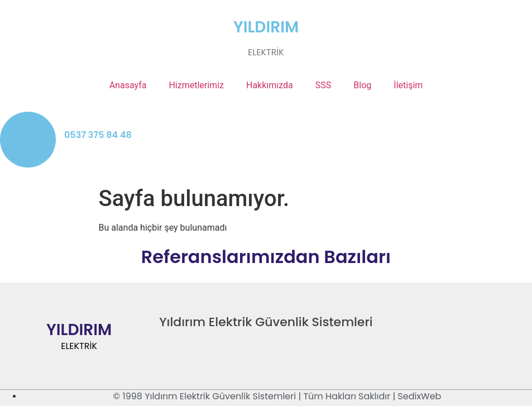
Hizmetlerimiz (196, 85)
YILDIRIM (266, 27)
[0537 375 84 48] (28, 140)
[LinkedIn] (477, 327)
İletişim (408, 85)
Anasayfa (128, 85)
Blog (362, 85)
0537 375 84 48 (98, 135)
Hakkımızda (270, 85)
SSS (323, 85)
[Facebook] (428, 327)
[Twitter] (453, 327)
